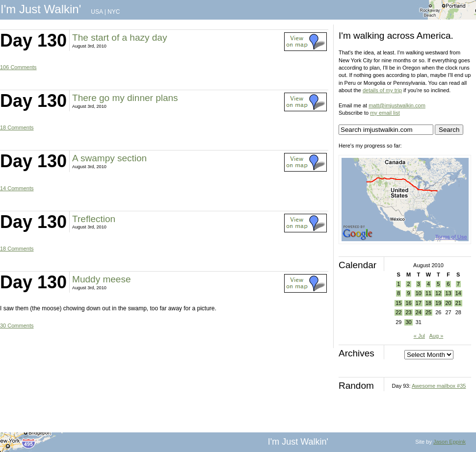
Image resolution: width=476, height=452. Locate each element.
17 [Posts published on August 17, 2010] (419, 303)
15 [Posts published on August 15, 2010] (398, 303)
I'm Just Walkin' (41, 9)
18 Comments (17, 127)
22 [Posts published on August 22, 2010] (398, 312)
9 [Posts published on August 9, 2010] (408, 293)
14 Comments (17, 188)
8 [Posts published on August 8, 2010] (398, 293)
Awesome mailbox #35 (439, 386)
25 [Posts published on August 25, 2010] (428, 312)
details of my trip (382, 90)
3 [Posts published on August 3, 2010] (419, 284)
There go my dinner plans (125, 98)
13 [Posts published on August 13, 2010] (448, 293)
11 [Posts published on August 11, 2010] (428, 293)
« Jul (419, 336)
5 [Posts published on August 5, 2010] (438, 284)
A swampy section (109, 158)
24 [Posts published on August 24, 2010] (419, 312)
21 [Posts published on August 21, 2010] (458, 303)
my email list (385, 113)
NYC (114, 12)
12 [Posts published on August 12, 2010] (438, 293)
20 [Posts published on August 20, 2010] (448, 303)
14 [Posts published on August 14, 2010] (458, 293)
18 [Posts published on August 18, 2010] (428, 303)
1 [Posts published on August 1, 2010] (398, 284)
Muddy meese (101, 279)
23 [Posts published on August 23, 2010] (408, 312)
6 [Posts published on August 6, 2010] (448, 284)
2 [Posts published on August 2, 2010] (408, 284)
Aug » (436, 336)
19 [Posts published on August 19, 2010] (438, 303)
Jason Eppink (450, 442)
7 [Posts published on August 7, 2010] (458, 284)
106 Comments (18, 67)
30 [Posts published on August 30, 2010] (408, 322)
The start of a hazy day (119, 38)
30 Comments (17, 326)
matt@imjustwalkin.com (397, 105)
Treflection (94, 219)
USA (97, 12)
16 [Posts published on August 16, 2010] (408, 303)
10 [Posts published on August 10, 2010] (419, 293)
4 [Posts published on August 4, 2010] (428, 284)
